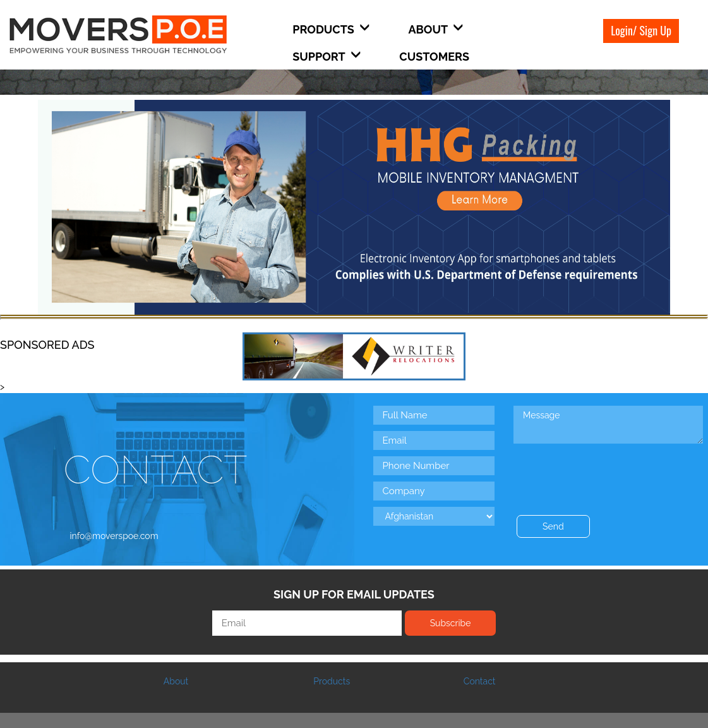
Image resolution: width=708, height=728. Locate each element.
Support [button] (327, 57)
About (176, 681)
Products (332, 681)
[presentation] (609, 471)
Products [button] (331, 29)
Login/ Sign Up (641, 30)
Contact (480, 681)
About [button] (435, 29)
